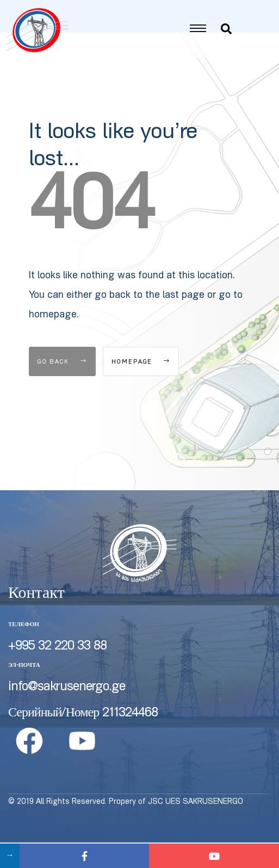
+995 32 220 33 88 (57, 672)
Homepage (141, 388)
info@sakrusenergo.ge (67, 713)
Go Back (62, 388)
